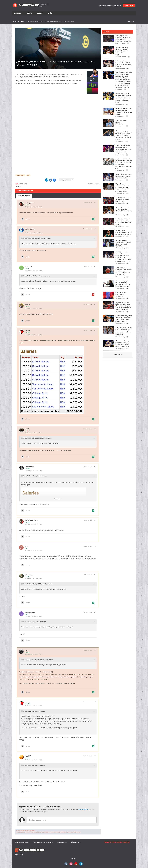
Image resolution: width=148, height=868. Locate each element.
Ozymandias (29, 467)
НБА (16, 184)
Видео (40, 13)
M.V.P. (27, 429)
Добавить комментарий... (38, 820)
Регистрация (129, 5)
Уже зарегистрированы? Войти (110, 5)
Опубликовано (33, 207)
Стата (29, 13)
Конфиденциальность (22, 842)
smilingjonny (30, 203)
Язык (74, 859)
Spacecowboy (42, 438)
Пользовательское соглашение (43, 842)
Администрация (62, 842)
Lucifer (27, 331)
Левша (27, 304)
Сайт (50, 13)
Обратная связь (76, 842)
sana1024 (28, 267)
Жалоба (18, 187)
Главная (18, 13)
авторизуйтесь (84, 809)
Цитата (28, 219)
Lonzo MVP (29, 575)
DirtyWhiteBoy (30, 229)
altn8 (27, 546)
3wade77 (28, 756)
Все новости (118, 354)
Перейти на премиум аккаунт (117, 842)
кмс (26, 650)
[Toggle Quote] (22, 238)
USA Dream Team (31, 520)
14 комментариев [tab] (24, 196)
